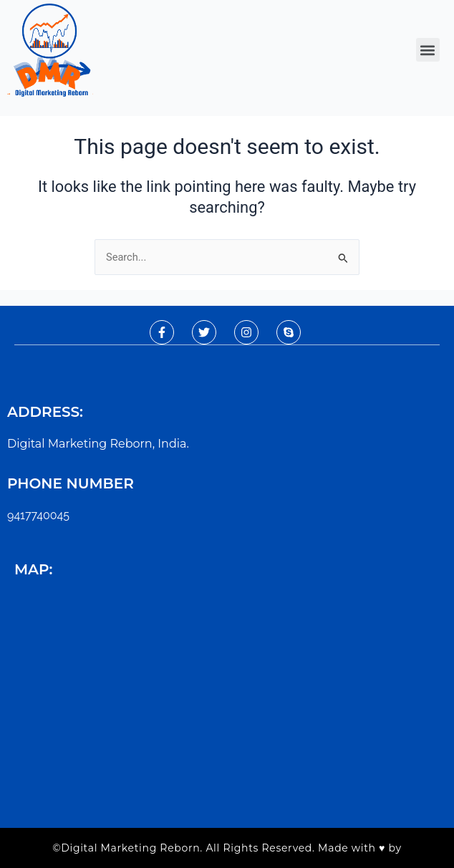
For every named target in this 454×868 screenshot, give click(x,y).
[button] (428, 50)
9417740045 (38, 515)
